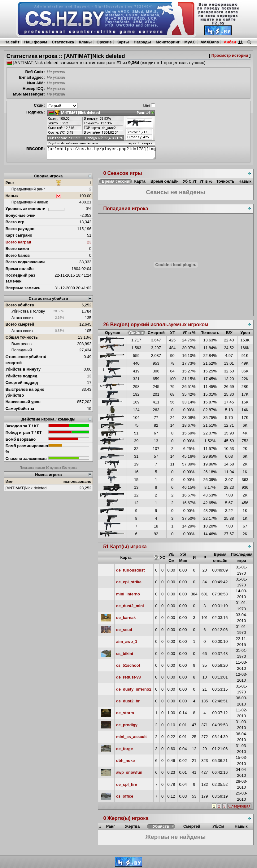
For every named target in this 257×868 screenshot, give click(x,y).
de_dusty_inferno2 (134, 689)
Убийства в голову (28, 311)
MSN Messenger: (29, 94)
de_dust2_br (128, 701)
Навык (12, 196)
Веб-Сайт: (35, 72)
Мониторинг (168, 42)
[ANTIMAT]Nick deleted (26, 488)
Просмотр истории (230, 55)
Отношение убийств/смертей (26, 360)
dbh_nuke (125, 761)
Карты (123, 42)
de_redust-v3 (128, 677)
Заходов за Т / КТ (22, 426)
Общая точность (22, 337)
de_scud (124, 630)
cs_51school (128, 665)
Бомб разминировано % (27, 449)
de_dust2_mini (130, 606)
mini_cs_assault (131, 737)
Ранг (10, 183)
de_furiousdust (130, 570)
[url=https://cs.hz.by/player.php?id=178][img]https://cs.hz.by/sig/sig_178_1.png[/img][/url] (101, 153)
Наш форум (36, 42)
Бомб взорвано (21, 439)
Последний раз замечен (20, 278)
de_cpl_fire (127, 784)
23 (89, 242)
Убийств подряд (22, 376)
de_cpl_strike (129, 582)
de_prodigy (127, 725)
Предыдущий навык (30, 202)
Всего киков (17, 249)
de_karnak (126, 618)
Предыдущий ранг (28, 189)
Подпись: (36, 112)
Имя (10, 481)
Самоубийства (20, 409)
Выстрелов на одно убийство (25, 392)
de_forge (124, 749)
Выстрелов (22, 344)
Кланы (85, 42)
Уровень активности (26, 209)
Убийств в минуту (23, 369)
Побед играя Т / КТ (24, 432)
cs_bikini (125, 654)
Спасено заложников (26, 458)
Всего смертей (20, 324)
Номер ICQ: (34, 89)
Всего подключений (25, 262)
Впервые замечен (23, 288)
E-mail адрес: (32, 77)
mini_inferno (128, 594)
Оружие (104, 42)
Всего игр (15, 222)
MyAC (190, 42)
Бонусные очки (21, 215)
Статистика (63, 42)
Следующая (239, 806)
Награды (142, 42)
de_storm (125, 713)
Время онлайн (20, 269)
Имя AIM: (36, 83)
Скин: (39, 105)
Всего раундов (20, 229)
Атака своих (22, 318)
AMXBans (210, 42)
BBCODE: (36, 149)
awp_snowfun (129, 772)
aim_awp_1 (127, 641)
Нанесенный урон (23, 402)
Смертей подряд (22, 383)
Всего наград (18, 242)
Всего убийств (20, 305)
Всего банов (18, 255)
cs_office (125, 796)
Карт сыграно (19, 235)
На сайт (12, 42)
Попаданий (22, 350)
